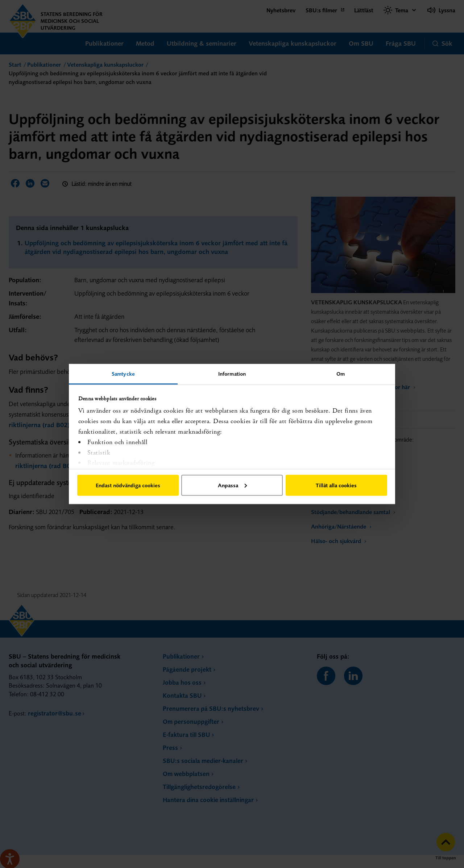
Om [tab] (341, 374)
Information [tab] (232, 374)
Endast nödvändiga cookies (128, 485)
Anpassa (232, 485)
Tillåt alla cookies (336, 485)
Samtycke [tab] (123, 374)
